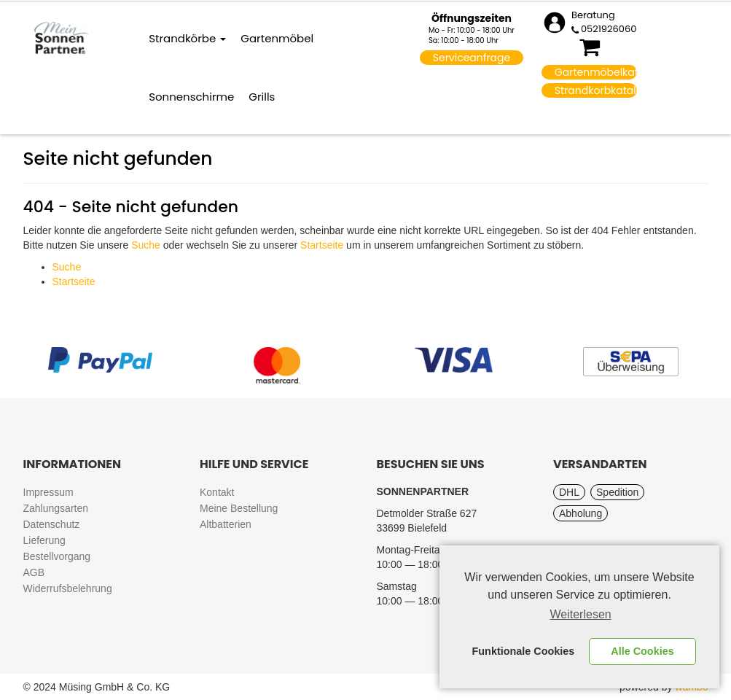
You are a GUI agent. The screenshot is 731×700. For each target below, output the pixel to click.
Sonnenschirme (191, 97)
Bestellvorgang (57, 556)
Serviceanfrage (472, 58)
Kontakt (217, 492)
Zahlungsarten (56, 508)
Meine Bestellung (239, 508)
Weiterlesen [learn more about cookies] (581, 614)
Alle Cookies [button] (642, 651)
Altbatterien (226, 524)
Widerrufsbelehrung (68, 588)
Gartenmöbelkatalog (596, 72)
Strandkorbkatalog (596, 90)
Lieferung (44, 540)
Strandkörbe (187, 38)
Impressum (48, 492)
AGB (34, 572)
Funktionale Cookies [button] (524, 651)
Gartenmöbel (277, 38)
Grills (262, 97)
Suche (146, 245)
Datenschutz (52, 524)
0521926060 (609, 29)
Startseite (322, 245)
